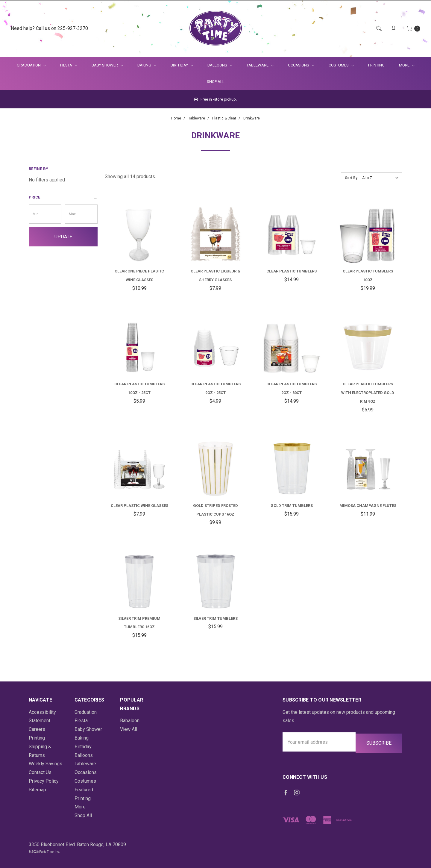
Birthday (182, 65)
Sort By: (352, 178)
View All (129, 729)
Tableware (260, 65)
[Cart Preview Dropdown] (413, 29)
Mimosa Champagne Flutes (368, 506)
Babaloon (130, 721)
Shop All (216, 82)
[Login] (393, 29)
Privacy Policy (44, 781)
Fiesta (69, 65)
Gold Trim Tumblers (292, 506)
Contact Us (40, 772)
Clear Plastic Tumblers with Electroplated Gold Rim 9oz (368, 393)
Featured (84, 790)
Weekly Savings (45, 764)
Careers (37, 729)
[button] (63, 197)
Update (63, 237)
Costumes (341, 65)
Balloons (220, 65)
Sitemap (37, 790)
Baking (147, 65)
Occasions (301, 65)
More (403, 65)
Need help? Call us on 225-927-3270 (49, 28)
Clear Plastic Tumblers (292, 271)
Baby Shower (107, 65)
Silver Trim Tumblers (215, 618)
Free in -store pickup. (215, 99)
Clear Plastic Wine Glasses (139, 506)
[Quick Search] (378, 29)
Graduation (31, 65)
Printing (376, 65)
